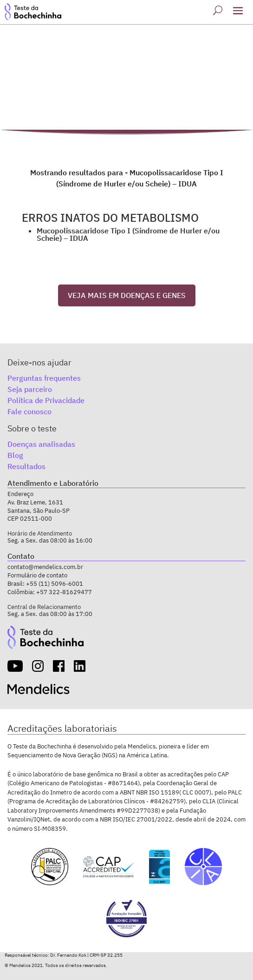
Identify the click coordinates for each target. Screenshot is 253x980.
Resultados (26, 466)
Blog (15, 455)
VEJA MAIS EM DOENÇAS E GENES (127, 295)
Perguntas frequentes (44, 378)
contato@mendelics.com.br (45, 567)
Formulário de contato (37, 575)
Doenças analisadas (41, 444)
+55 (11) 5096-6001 (55, 584)
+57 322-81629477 (64, 592)
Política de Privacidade (46, 400)
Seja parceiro (30, 389)
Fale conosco (29, 411)
